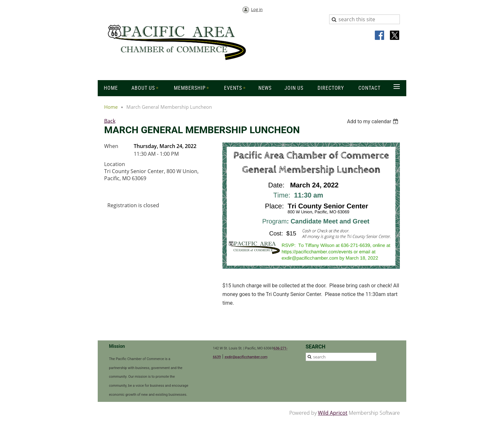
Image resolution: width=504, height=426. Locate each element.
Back (110, 121)
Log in (257, 9)
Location (115, 164)
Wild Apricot (333, 413)
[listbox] (373, 121)
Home (111, 107)
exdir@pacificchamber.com (246, 357)
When (111, 146)
